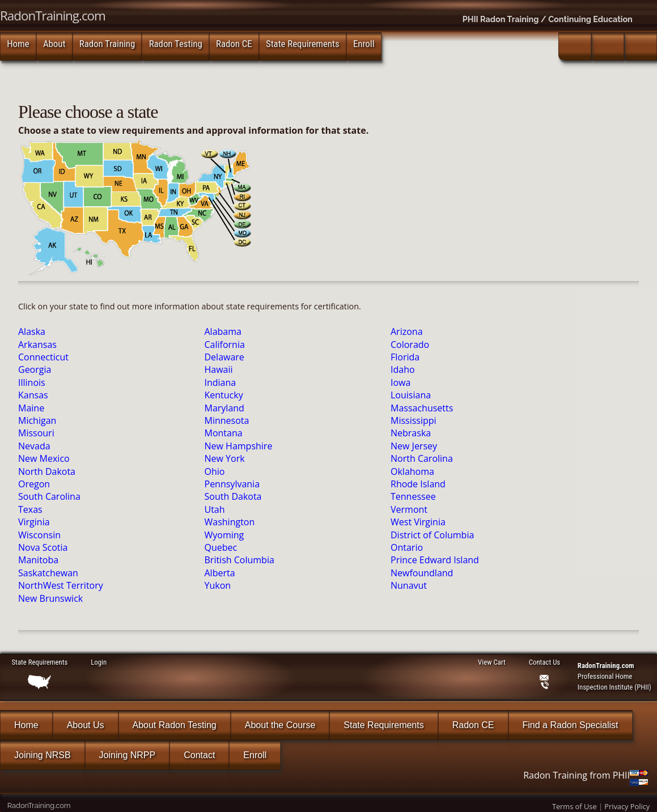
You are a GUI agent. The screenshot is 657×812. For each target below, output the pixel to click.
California (225, 345)
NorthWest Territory (61, 585)
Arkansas (37, 345)
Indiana (221, 382)
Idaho (403, 369)
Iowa (400, 382)
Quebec (221, 547)
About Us (86, 725)
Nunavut (409, 585)
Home (18, 44)
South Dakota (233, 496)
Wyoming (224, 535)
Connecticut (43, 357)
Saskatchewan (48, 573)
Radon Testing (176, 44)
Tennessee (413, 496)
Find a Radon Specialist (571, 725)
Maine (31, 408)
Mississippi (414, 420)
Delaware (224, 357)
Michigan (37, 420)
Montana (224, 433)
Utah (215, 509)
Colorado (410, 345)
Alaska (32, 331)
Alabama (223, 331)
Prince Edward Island (435, 560)
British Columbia (240, 560)
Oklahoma (412, 471)
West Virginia (418, 522)
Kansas (33, 395)
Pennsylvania (232, 484)
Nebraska (411, 433)
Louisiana (411, 395)
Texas (30, 509)
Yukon (218, 585)
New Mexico (44, 458)
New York (225, 458)
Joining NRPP (128, 755)
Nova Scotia (43, 547)
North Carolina (422, 458)
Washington (230, 522)
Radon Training (107, 44)
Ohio (215, 471)
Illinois (32, 382)
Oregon (34, 484)
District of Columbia (432, 535)
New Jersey (414, 446)
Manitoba (38, 560)
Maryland (224, 408)
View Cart (491, 662)
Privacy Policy (627, 806)
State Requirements (303, 44)
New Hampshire (239, 446)
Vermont (409, 509)
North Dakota (47, 471)
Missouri (36, 433)
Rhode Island (418, 484)
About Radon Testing (175, 725)
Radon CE (234, 44)
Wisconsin (39, 535)
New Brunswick (50, 598)
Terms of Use (575, 806)
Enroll (364, 44)
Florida (405, 357)
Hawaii (219, 369)
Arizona (407, 331)
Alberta (220, 573)
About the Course (280, 725)
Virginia (34, 522)
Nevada (34, 446)
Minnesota (227, 420)
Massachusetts (422, 408)
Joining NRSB (43, 755)
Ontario (407, 547)
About (54, 44)
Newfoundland (422, 573)
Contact (199, 755)
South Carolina (49, 496)
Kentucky (224, 395)
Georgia (35, 369)
